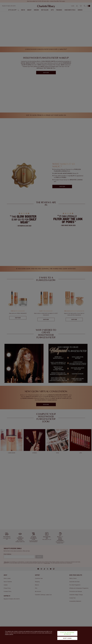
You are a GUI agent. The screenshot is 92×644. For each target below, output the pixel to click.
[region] (46, 635)
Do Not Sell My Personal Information (67, 633)
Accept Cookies (67, 638)
